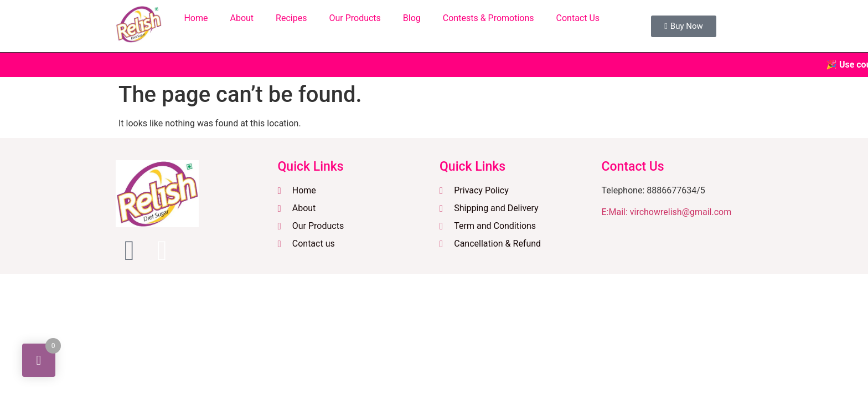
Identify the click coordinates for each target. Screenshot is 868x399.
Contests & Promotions (489, 18)
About (242, 18)
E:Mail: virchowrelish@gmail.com (667, 212)
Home (196, 18)
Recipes (291, 18)
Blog (412, 18)
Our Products (355, 18)
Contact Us (578, 18)
